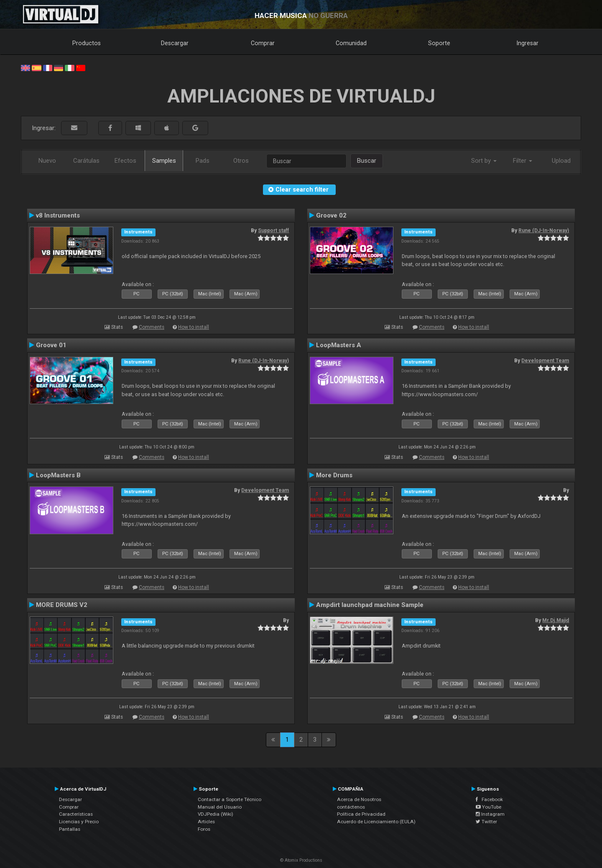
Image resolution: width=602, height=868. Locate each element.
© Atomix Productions (301, 860)
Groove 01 (51, 345)
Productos (87, 43)
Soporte (439, 43)
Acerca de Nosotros (359, 799)
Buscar (367, 161)
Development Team (545, 361)
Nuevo (47, 161)
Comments (152, 327)
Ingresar (528, 43)
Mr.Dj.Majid (556, 620)
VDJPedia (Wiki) (216, 814)
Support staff (273, 230)
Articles (206, 822)
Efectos (125, 161)
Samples (164, 161)
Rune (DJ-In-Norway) (544, 230)
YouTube (488, 807)
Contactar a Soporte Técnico (230, 799)
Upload (561, 161)
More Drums (334, 475)
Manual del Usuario (220, 807)
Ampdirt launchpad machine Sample (370, 605)
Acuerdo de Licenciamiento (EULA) (376, 822)
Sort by (484, 161)
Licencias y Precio (79, 822)
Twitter (486, 822)
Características (76, 814)
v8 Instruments (58, 215)
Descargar (175, 43)
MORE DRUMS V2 (62, 605)
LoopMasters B (58, 475)
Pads (203, 161)
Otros (241, 161)
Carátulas (86, 161)
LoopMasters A (339, 345)
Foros (204, 829)
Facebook (489, 799)
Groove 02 (331, 215)
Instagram (490, 814)
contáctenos (351, 807)
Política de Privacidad (361, 814)
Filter (523, 161)
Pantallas (70, 829)
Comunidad (351, 43)
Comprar (263, 43)
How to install (194, 327)
